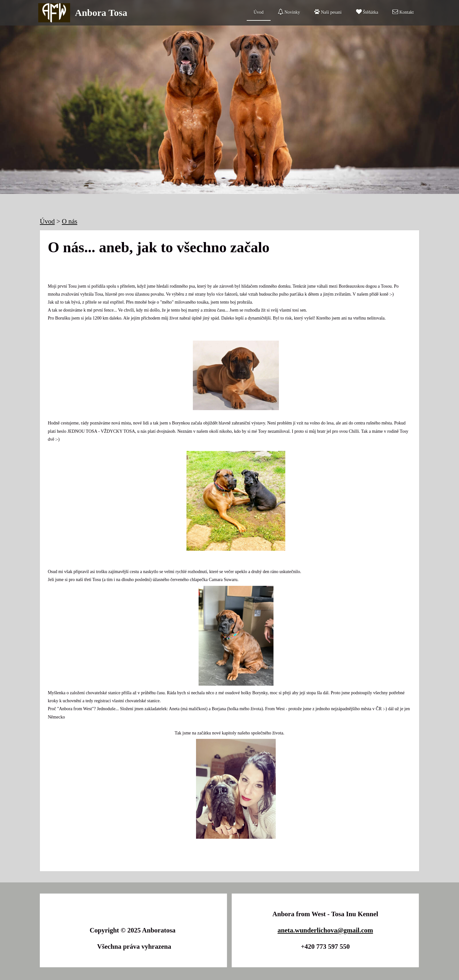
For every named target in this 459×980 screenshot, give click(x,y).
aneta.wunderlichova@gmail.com (325, 930)
